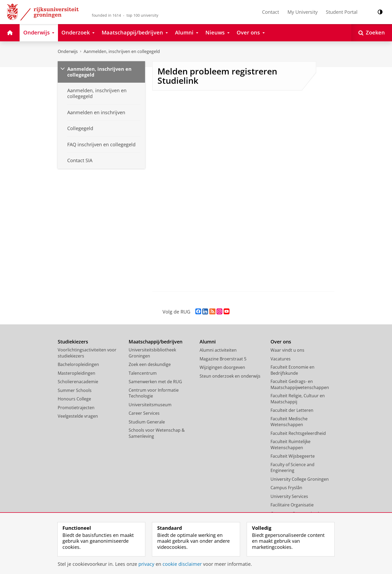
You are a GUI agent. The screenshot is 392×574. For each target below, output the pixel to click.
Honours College (74, 399)
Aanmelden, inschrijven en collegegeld (122, 51)
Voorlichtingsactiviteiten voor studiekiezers (87, 353)
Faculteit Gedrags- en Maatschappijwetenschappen (300, 384)
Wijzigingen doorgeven (222, 367)
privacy (146, 564)
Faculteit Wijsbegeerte (293, 456)
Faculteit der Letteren (292, 410)
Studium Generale (147, 422)
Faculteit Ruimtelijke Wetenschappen (290, 445)
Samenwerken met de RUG (155, 382)
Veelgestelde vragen (78, 416)
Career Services (144, 413)
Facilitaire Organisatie (292, 505)
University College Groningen (300, 479)
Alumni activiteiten (218, 350)
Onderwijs (68, 51)
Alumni (208, 342)
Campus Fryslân (286, 488)
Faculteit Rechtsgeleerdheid (298, 433)
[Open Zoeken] (372, 33)
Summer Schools (75, 390)
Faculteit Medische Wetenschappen (289, 422)
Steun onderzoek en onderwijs (230, 376)
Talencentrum (143, 373)
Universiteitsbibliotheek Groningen (152, 353)
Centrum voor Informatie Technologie (154, 393)
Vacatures (281, 359)
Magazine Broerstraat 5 (223, 359)
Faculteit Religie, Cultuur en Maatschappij (298, 399)
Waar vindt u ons (287, 350)
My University (303, 12)
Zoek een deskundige (150, 364)
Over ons (281, 342)
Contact (271, 12)
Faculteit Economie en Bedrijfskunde (292, 370)
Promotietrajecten (76, 408)
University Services (289, 496)
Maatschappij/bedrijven (156, 342)
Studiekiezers (73, 342)
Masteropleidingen (76, 373)
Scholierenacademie (78, 382)
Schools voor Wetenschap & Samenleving (157, 433)
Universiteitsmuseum (150, 405)
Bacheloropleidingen (78, 364)
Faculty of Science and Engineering (292, 468)
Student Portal (342, 12)
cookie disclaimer (182, 564)
